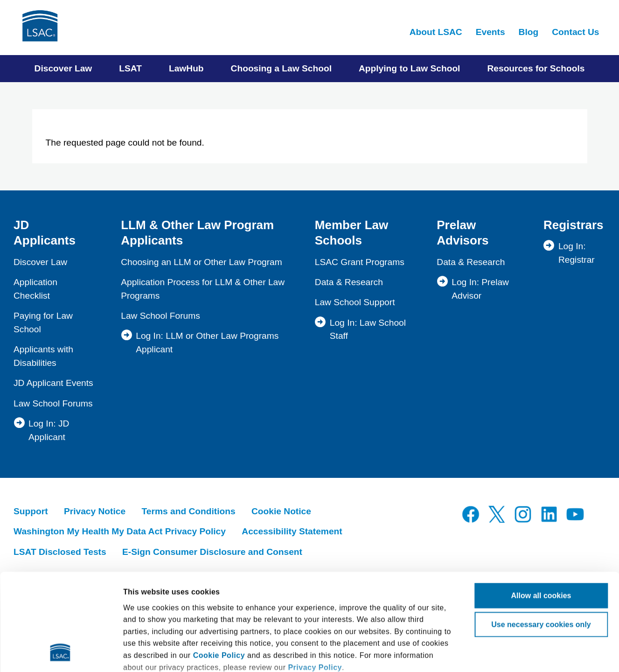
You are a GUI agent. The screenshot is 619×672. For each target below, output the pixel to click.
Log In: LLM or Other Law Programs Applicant (207, 343)
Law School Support (355, 302)
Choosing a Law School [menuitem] (281, 68)
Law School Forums (53, 403)
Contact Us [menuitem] (575, 32)
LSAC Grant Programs (360, 262)
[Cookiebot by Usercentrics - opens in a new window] (60, 653)
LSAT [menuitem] (130, 68)
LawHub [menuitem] (186, 68)
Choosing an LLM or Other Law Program (202, 262)
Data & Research (349, 282)
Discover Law (40, 262)
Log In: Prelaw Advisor (480, 289)
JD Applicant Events (53, 383)
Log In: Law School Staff (368, 329)
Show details (146, 653)
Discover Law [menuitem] (63, 68)
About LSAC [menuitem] (436, 32)
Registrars (574, 225)
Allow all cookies (541, 505)
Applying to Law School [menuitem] (409, 68)
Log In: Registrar (577, 253)
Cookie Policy (219, 564)
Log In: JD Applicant (49, 430)
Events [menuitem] (490, 32)
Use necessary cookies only (541, 534)
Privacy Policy (315, 577)
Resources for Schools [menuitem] (536, 68)
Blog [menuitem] (529, 32)
